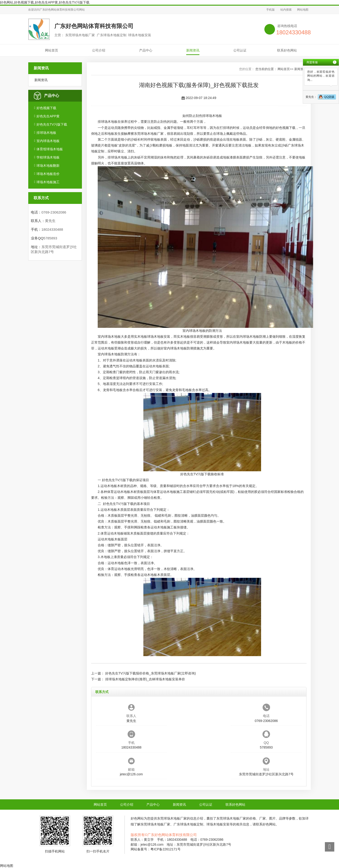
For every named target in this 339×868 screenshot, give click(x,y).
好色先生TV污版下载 (52, 124)
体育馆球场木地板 (50, 149)
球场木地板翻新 (48, 166)
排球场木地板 (46, 133)
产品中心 (146, 50)
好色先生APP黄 (48, 116)
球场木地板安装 (159, 337)
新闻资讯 (193, 50)
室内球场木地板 (48, 141)
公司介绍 (99, 50)
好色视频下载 (46, 108)
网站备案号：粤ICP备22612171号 (156, 849)
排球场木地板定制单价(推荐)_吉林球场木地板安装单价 (145, 679)
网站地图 (303, 10)
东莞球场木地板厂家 (149, 134)
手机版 (270, 10)
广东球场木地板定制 (188, 824)
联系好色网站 (287, 50)
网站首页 (52, 50)
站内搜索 (286, 10)
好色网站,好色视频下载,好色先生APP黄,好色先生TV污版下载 (45, 2)
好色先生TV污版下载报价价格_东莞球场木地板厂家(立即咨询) (151, 673)
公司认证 (240, 50)
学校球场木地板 (48, 157)
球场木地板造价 (48, 174)
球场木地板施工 (48, 182)
